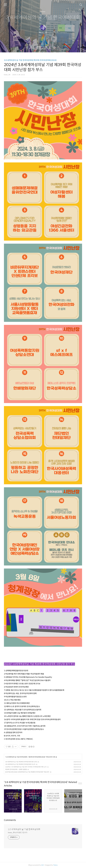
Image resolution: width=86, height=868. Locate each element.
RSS (47, 48)
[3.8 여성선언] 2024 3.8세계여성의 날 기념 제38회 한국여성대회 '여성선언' (27, 772)
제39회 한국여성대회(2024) (37, 757)
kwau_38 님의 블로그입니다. (18, 833)
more (80, 783)
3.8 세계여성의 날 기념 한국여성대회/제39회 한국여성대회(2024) (30, 60)
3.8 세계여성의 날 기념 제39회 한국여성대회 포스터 (20, 764)
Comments (10, 820)
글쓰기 (31, 48)
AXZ (43, 865)
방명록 (39, 48)
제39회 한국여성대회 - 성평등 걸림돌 (16, 769)
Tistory (55, 865)
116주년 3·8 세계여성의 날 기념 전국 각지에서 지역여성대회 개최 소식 (26, 767)
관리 (55, 48)
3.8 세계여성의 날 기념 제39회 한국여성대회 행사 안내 (21, 762)
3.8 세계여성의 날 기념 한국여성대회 (43, 18)
